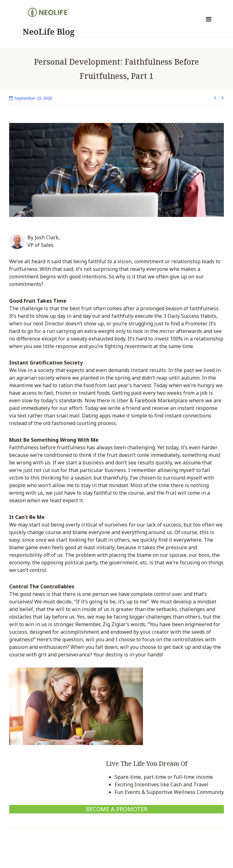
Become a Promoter (117, 809)
